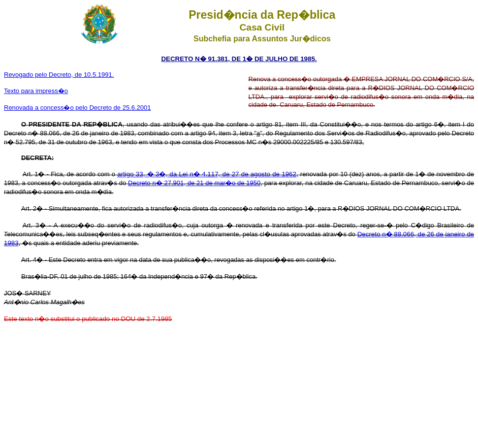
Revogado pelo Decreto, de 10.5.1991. (59, 75)
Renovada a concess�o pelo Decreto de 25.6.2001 (77, 108)
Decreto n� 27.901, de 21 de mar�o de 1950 (194, 183)
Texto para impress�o (36, 91)
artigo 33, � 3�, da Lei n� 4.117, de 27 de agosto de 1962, (207, 174)
